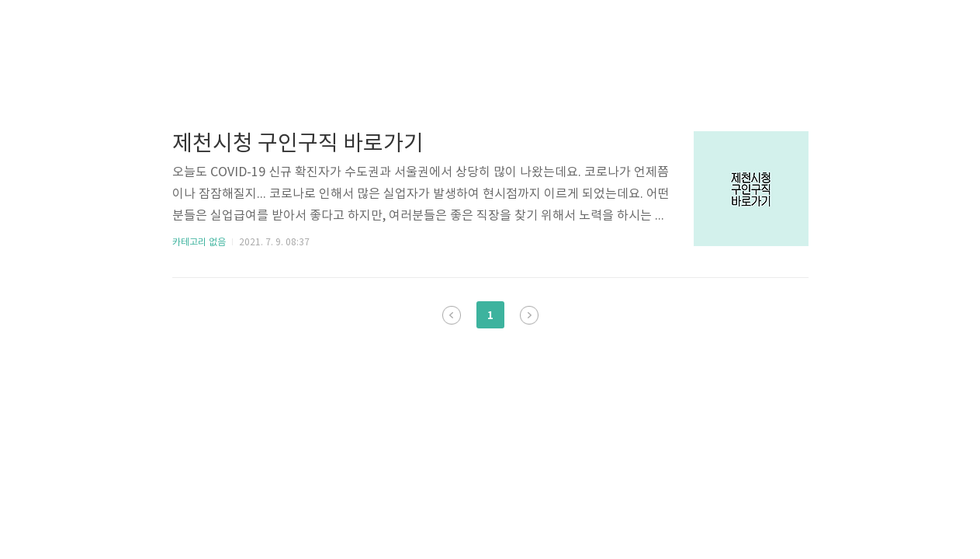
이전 (452, 315)
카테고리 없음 (199, 243)
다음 (529, 315)
